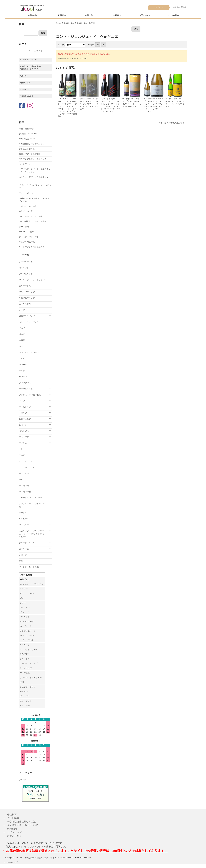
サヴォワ (23, 377)
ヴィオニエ (25, 673)
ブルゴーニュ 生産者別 (86, 23)
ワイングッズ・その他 (29, 567)
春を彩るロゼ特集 (27, 149)
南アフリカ (24, 473)
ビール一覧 (24, 549)
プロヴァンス (25, 383)
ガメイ (23, 598)
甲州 (22, 682)
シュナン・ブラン (28, 687)
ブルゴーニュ (69, 23)
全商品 (59, 23)
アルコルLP (24, 780)
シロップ (23, 555)
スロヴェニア (25, 419)
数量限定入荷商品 (26, 96)
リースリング (26, 668)
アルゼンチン (25, 455)
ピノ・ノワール (27, 593)
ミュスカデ (25, 706)
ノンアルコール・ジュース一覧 (32, 505)
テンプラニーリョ (28, 631)
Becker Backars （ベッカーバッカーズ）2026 (35, 200)
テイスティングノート (29, 237)
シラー (23, 603)
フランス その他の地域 (30, 395)
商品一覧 (89, 15)
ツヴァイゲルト (27, 640)
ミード (22, 310)
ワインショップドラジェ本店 (33, 847)
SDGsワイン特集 (26, 232)
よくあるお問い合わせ (28, 60)
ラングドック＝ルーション (31, 352)
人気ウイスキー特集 (28, 206)
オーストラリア (26, 461)
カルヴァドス (25, 286)
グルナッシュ (26, 612)
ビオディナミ (25, 89)
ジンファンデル (27, 635)
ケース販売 (24, 227)
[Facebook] (22, 106)
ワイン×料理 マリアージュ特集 (33, 221)
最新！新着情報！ (27, 129)
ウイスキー (24, 525)
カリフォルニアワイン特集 (31, 216)
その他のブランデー (28, 298)
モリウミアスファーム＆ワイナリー (35, 159)
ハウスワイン (25, 164)
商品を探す (33, 15)
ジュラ (22, 371)
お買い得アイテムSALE (29, 154)
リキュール (24, 519)
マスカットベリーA (28, 649)
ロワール (23, 364)
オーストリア (25, 407)
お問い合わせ (145, 15)
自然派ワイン (25, 83)
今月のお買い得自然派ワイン (32, 144)
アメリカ (23, 443)
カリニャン (25, 607)
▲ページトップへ (12, 862)
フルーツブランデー (28, 292)
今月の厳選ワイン (27, 139)
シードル (23, 513)
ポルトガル (24, 431)
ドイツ (22, 401)
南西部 (22, 340)
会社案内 (117, 15)
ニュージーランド (27, 467)
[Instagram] (30, 106)
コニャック (24, 268)
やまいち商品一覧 (27, 242)
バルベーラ (25, 645)
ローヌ (22, 346)
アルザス (23, 358)
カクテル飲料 (25, 304)
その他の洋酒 (25, 492)
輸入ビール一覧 (26, 211)
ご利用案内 (61, 15)
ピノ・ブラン (26, 701)
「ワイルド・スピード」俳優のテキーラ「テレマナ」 (35, 171)
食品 (21, 561)
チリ (21, 449)
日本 (21, 479)
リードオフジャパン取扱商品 (32, 247)
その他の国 (24, 485)
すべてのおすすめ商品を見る (173, 123)
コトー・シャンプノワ (29, 322)
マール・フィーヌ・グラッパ (32, 280)
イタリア (23, 413)
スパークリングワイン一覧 (31, 498)
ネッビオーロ (26, 626)
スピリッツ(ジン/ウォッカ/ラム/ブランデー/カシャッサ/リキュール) (32, 534)
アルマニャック (26, 274)
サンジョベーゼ (27, 621)
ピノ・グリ (25, 696)
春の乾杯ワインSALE (28, 134)
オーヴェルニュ (26, 389)
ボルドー (23, 334)
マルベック (25, 617)
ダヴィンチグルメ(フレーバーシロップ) (35, 187)
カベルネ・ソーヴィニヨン (32, 584)
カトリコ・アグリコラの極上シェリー (35, 179)
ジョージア (24, 437)
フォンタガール (26, 193)
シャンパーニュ (26, 262)
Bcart (88, 858)
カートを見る (173, 15)
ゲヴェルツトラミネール (31, 678)
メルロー (24, 589)
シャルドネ (25, 659)
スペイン (23, 425)
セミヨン (24, 691)
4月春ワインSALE (27, 316)
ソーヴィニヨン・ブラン (31, 663)
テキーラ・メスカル (28, 543)
